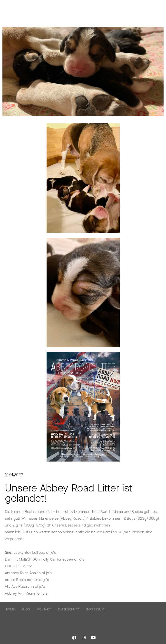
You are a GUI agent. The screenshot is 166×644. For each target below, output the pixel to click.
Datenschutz (68, 609)
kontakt (44, 609)
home (10, 609)
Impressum (95, 609)
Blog (26, 609)
